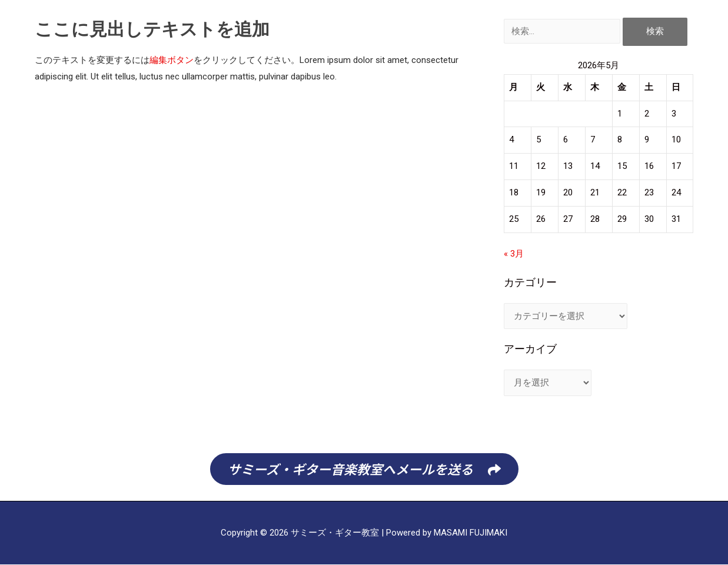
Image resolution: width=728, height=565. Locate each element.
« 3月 (514, 254)
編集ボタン (172, 60)
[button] (364, 469)
